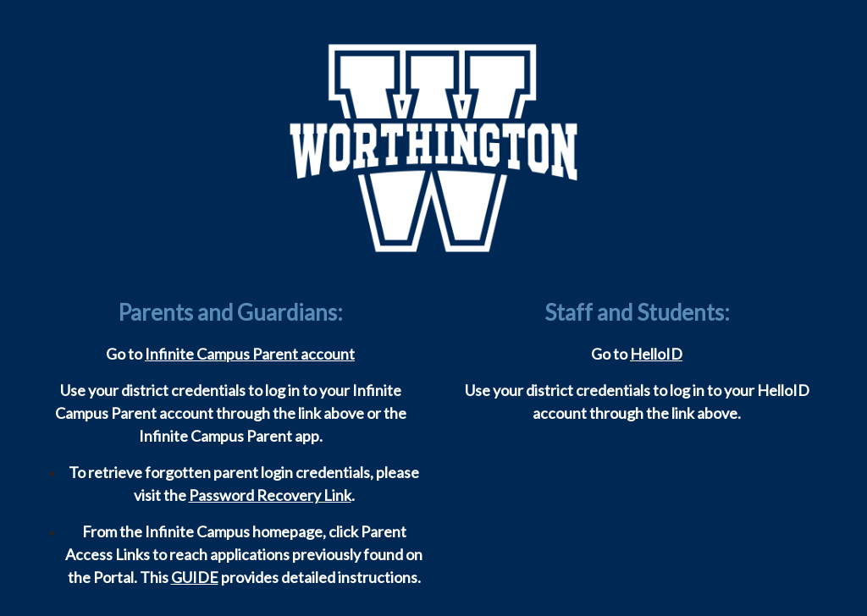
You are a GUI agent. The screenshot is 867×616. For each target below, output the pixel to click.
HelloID (656, 354)
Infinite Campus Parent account (250, 354)
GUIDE (195, 577)
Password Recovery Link (270, 495)
